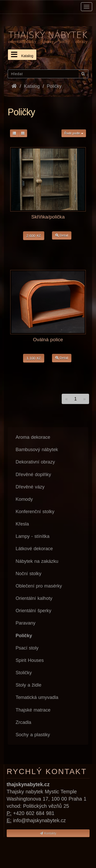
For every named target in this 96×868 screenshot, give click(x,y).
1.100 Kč (34, 358)
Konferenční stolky (35, 511)
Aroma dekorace (33, 437)
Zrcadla (23, 722)
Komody (24, 499)
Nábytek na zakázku (37, 561)
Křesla (22, 524)
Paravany (25, 623)
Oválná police (48, 340)
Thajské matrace (33, 710)
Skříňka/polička (48, 217)
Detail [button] (62, 235)
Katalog (22, 55)
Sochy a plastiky (33, 735)
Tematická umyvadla (37, 697)
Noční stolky (29, 573)
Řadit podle (74, 133)
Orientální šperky (33, 611)
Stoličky (24, 673)
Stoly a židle (29, 685)
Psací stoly (27, 648)
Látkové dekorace (34, 549)
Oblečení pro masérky (39, 586)
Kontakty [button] (48, 833)
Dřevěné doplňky (33, 474)
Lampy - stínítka (33, 536)
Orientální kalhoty (34, 598)
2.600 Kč (34, 236)
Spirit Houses (30, 660)
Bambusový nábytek (37, 449)
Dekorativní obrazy (35, 462)
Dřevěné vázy (30, 487)
